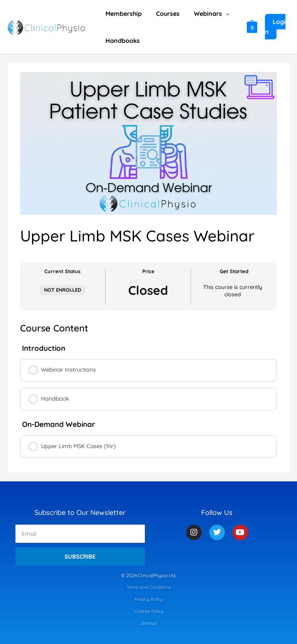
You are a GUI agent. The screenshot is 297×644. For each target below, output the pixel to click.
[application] (221, 14)
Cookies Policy (149, 611)
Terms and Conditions (148, 588)
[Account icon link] (277, 27)
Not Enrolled (63, 290)
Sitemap (149, 623)
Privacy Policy (148, 599)
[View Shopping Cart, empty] (251, 27)
